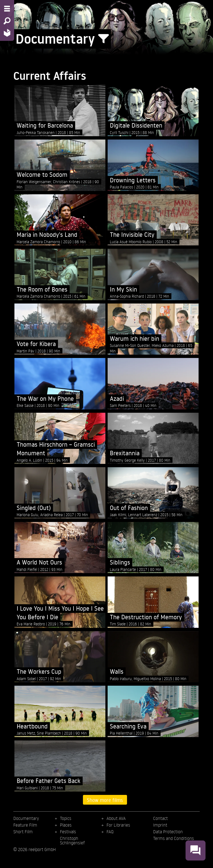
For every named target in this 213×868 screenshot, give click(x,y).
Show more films (105, 800)
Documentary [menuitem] (26, 818)
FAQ (110, 832)
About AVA (116, 818)
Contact (160, 818)
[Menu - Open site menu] (7, 9)
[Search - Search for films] (7, 21)
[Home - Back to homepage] (7, 33)
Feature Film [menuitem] (25, 825)
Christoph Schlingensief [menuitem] (72, 840)
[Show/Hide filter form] (103, 39)
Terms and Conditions (173, 838)
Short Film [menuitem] (23, 832)
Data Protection (168, 832)
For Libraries (118, 825)
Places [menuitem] (66, 825)
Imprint (160, 825)
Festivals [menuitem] (68, 832)
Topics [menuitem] (66, 818)
